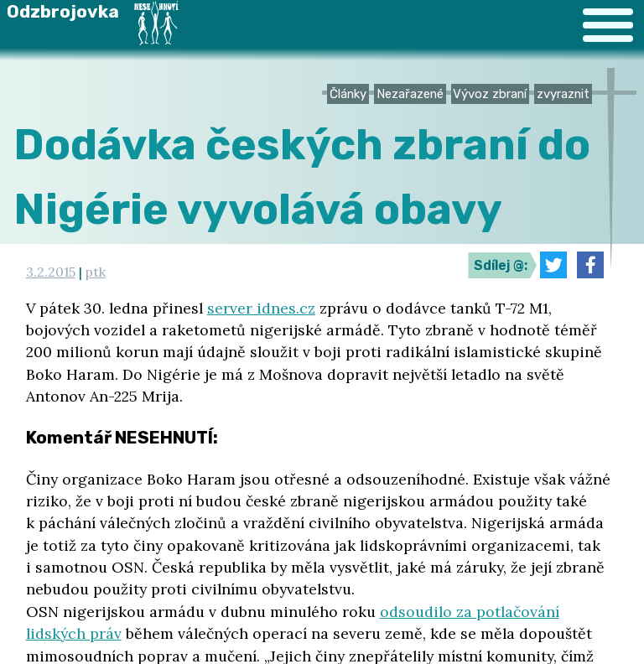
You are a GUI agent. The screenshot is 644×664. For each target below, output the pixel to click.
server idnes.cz (261, 308)
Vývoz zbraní (490, 94)
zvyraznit (563, 94)
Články (348, 94)
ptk (96, 272)
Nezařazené (410, 94)
